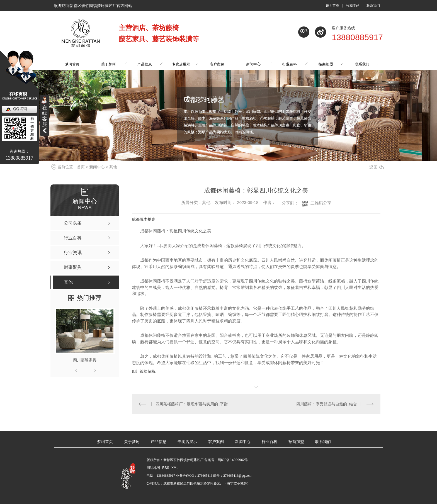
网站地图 (153, 468)
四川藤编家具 (85, 360)
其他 (113, 167)
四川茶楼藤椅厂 (145, 371)
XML (175, 468)
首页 (81, 167)
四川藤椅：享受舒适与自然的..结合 (327, 404)
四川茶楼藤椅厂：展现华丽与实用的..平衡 (192, 404)
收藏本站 (353, 6)
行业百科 (270, 442)
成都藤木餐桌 (144, 219)
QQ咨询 (20, 109)
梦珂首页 (105, 442)
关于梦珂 (132, 442)
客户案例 (216, 442)
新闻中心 (97, 167)
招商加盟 (296, 442)
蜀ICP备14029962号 (233, 460)
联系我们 (373, 6)
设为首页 (332, 6)
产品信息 (159, 442)
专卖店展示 (187, 442)
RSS (166, 468)
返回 (377, 167)
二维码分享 (321, 203)
